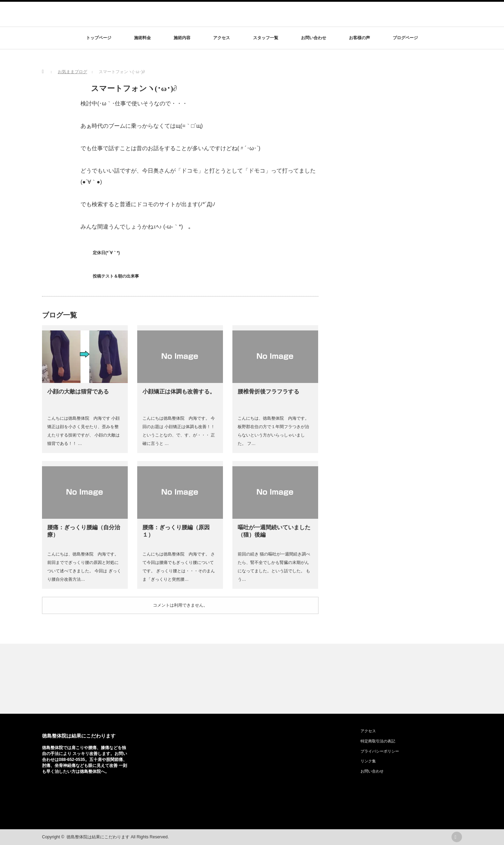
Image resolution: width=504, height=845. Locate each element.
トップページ (99, 38)
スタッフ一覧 (266, 38)
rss (457, 837)
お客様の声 (359, 38)
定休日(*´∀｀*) (106, 253)
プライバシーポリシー (380, 751)
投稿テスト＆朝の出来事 (116, 276)
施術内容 (182, 38)
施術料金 (142, 38)
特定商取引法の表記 (378, 741)
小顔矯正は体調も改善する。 (179, 392)
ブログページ (405, 38)
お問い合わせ (314, 38)
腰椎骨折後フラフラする (268, 392)
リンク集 (368, 761)
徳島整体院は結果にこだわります (79, 736)
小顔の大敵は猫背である (78, 392)
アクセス (222, 38)
